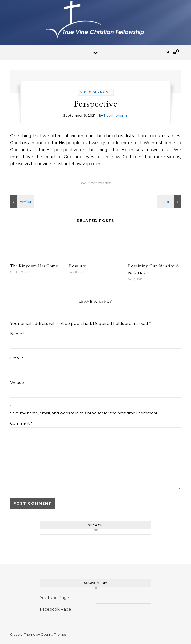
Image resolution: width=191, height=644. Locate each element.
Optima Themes (54, 634)
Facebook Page (56, 609)
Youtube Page (55, 598)
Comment (21, 423)
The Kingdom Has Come (34, 266)
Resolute (78, 266)
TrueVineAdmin (116, 115)
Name (17, 334)
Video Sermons (96, 92)
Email (17, 358)
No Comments (95, 183)
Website (18, 383)
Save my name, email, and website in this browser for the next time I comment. (84, 413)
